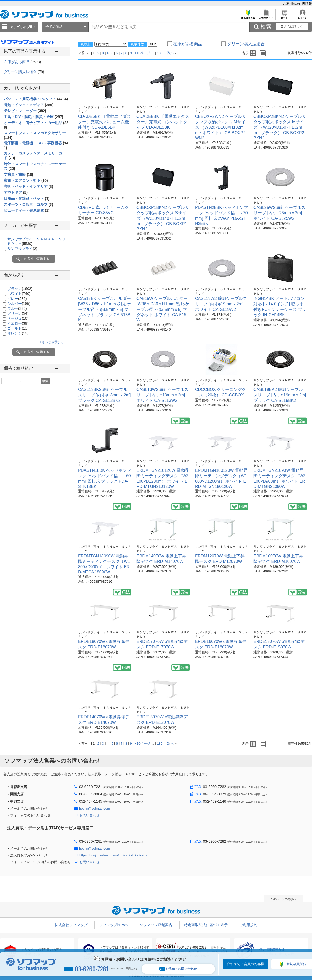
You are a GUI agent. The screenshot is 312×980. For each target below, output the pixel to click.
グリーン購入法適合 (24, 72)
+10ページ (142, 53)
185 (160, 53)
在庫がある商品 (22, 62)
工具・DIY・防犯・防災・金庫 (34, 117)
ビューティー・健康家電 (27, 210)
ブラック (20, 289)
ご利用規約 (292, 4)
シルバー (19, 304)
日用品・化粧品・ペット (27, 198)
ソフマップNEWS (114, 925)
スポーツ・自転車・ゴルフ (28, 204)
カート (284, 17)
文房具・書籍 (19, 175)
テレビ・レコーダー (25, 111)
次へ (171, 53)
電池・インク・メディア (29, 105)
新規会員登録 (248, 17)
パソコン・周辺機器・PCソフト (36, 99)
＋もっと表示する (51, 342)
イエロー (18, 323)
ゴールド (18, 328)
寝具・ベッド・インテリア (28, 186)
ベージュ (18, 318)
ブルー (17, 308)
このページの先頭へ (283, 899)
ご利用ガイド (266, 17)
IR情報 (307, 4)
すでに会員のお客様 (249, 964)
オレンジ (18, 333)
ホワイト (19, 294)
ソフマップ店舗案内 (156, 925)
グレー (17, 299)
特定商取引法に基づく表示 (206, 925)
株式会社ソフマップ (71, 925)
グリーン (18, 313)
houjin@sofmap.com (95, 808)
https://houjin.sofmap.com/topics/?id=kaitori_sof (115, 855)
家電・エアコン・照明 (26, 180)
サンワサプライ (22, 249)
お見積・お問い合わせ (178, 969)
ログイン (303, 17)
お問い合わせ (89, 815)
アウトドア (16, 192)
